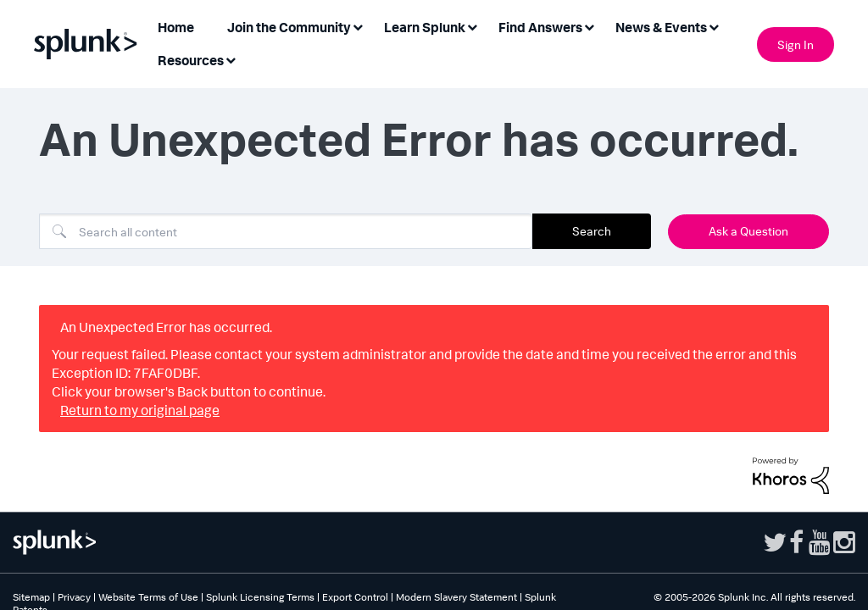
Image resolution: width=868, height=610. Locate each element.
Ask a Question (748, 231)
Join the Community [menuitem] (289, 27)
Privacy (74, 597)
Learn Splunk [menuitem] (425, 27)
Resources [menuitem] (191, 60)
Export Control (355, 597)
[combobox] (286, 231)
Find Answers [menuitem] (540, 27)
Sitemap (31, 597)
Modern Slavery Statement (456, 597)
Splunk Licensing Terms (260, 597)
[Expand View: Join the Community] (358, 26)
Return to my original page (140, 410)
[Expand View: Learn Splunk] (472, 26)
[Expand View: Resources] (231, 59)
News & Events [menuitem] (661, 27)
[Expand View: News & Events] (714, 26)
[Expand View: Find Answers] (589, 26)
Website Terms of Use (148, 597)
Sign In (796, 44)
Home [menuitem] (176, 27)
